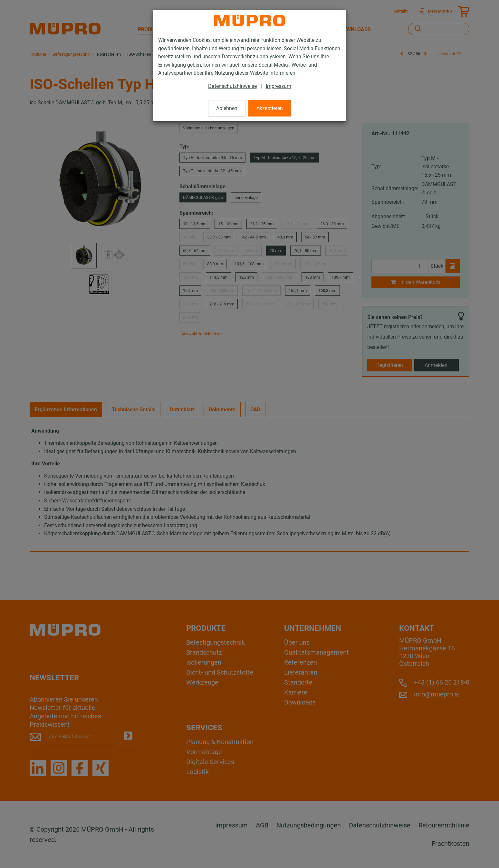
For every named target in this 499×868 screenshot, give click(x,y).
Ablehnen (227, 108)
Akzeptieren (270, 108)
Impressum (278, 86)
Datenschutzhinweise (232, 86)
